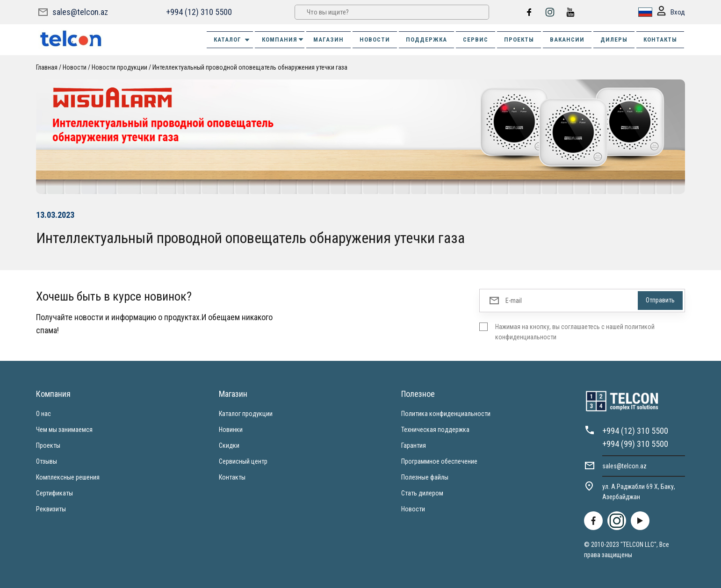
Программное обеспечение (439, 461)
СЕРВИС (476, 39)
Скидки (229, 445)
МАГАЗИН (328, 39)
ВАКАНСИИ (567, 39)
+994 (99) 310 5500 (635, 444)
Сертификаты (54, 493)
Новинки (231, 430)
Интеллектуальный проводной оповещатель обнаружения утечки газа (250, 67)
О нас (43, 414)
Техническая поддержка (435, 430)
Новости (75, 67)
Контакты (232, 477)
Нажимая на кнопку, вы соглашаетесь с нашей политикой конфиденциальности (575, 332)
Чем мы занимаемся (64, 430)
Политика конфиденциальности (446, 414)
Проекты (48, 445)
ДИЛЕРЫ (614, 39)
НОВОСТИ (375, 39)
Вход (671, 12)
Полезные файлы (425, 477)
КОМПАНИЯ (283, 39)
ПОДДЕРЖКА (426, 39)
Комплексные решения (68, 477)
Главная (47, 67)
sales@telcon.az (80, 12)
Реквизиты (51, 509)
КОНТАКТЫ (660, 39)
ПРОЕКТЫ (519, 39)
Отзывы (47, 461)
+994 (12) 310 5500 (199, 12)
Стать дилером (422, 493)
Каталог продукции (246, 414)
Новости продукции (119, 67)
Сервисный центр (243, 461)
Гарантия (414, 445)
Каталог (232, 40)
